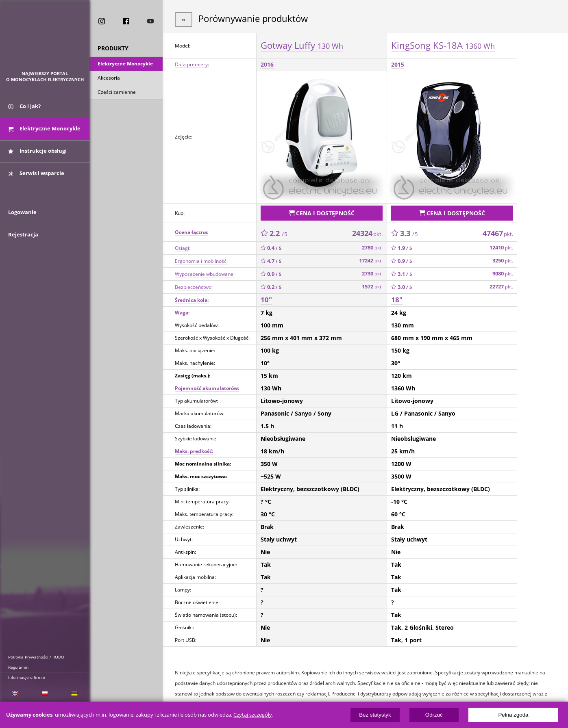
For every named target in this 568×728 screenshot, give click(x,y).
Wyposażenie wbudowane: (205, 272)
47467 (498, 231)
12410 (501, 246)
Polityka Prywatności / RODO (36, 657)
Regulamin (18, 667)
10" (266, 298)
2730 (372, 272)
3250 (503, 259)
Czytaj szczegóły (252, 715)
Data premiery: (192, 64)
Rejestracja (23, 240)
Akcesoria (109, 79)
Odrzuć (434, 715)
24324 (367, 231)
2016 (267, 64)
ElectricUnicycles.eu (45, 39)
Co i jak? (24, 109)
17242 (371, 259)
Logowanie (22, 218)
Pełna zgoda (513, 715)
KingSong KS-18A (443, 44)
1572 (372, 285)
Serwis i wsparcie (36, 176)
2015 (398, 64)
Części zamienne (117, 93)
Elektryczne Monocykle (125, 64)
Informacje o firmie (27, 677)
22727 (501, 285)
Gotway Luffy (302, 44)
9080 (503, 272)
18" (397, 298)
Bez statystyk (375, 715)
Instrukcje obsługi (37, 154)
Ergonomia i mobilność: (201, 259)
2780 (372, 246)
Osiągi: (183, 246)
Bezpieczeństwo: (194, 285)
